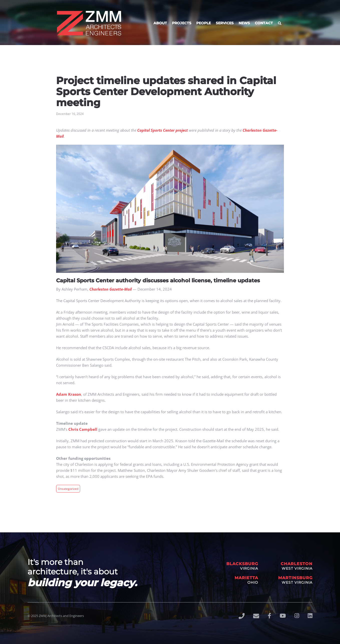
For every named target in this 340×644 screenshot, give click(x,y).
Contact (264, 23)
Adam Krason (69, 394)
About (160, 23)
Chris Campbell (83, 429)
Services (225, 23)
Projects (182, 23)
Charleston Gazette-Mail (111, 289)
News (244, 23)
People (204, 23)
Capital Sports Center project (162, 130)
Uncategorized (68, 489)
